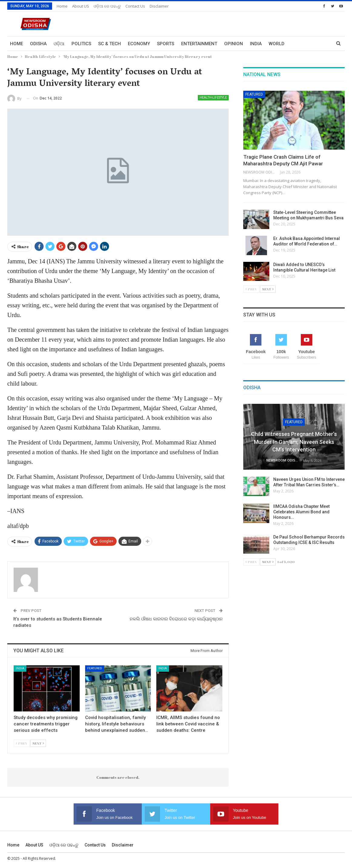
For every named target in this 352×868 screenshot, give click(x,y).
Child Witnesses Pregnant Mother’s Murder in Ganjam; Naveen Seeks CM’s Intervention (294, 442)
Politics (81, 44)
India (256, 44)
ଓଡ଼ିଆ (59, 44)
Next (38, 743)
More (298, 44)
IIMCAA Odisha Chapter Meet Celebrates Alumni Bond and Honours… (301, 512)
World (277, 44)
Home (62, 6)
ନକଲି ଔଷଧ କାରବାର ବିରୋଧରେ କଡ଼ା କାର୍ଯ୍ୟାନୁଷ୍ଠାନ (176, 619)
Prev (22, 743)
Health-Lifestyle (213, 98)
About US (81, 6)
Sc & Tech (110, 44)
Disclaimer (159, 6)
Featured (95, 668)
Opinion (234, 44)
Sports (166, 44)
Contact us (135, 6)
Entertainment (199, 44)
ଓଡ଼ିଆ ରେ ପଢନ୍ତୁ (107, 6)
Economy (139, 44)
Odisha (38, 44)
